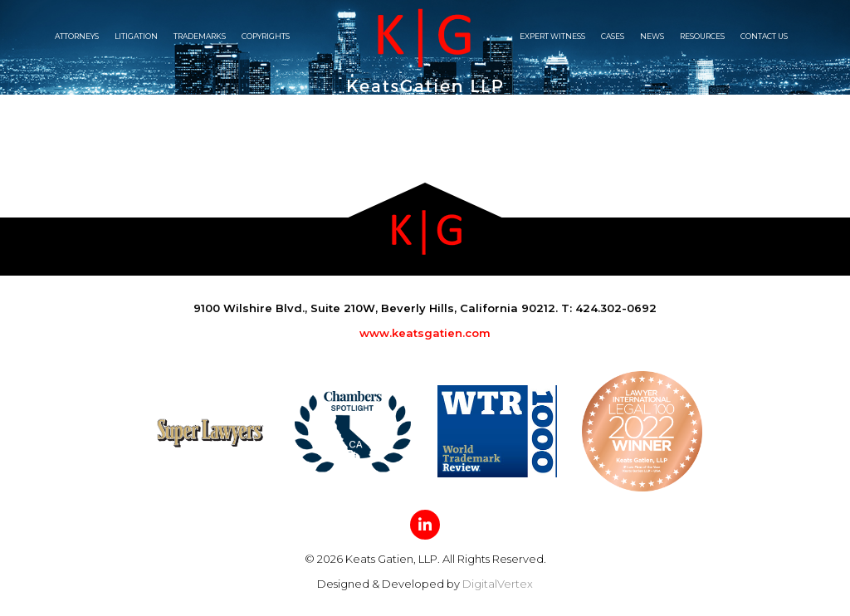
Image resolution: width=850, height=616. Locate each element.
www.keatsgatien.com (425, 333)
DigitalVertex (498, 584)
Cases (613, 36)
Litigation (136, 36)
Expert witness (552, 36)
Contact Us (764, 36)
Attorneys (77, 36)
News (652, 36)
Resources (702, 36)
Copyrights (266, 36)
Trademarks (200, 36)
